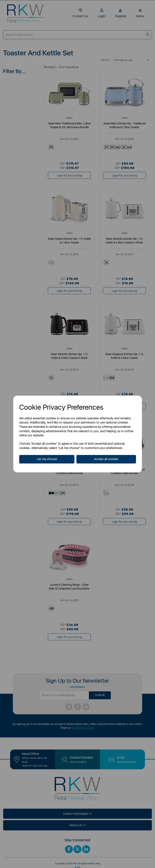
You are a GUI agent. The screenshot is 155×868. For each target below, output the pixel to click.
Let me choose (47, 459)
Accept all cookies (106, 459)
